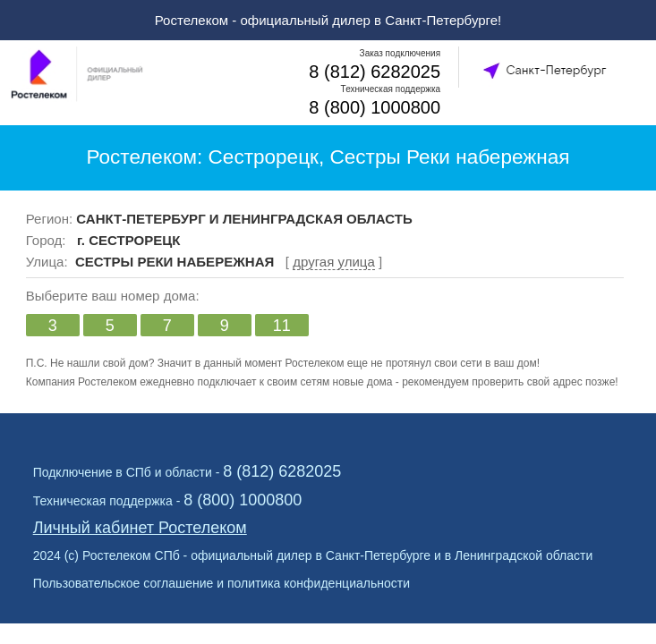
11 (282, 326)
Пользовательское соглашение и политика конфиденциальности (222, 583)
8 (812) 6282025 (375, 72)
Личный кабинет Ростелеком (140, 528)
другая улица (334, 262)
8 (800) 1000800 (375, 107)
